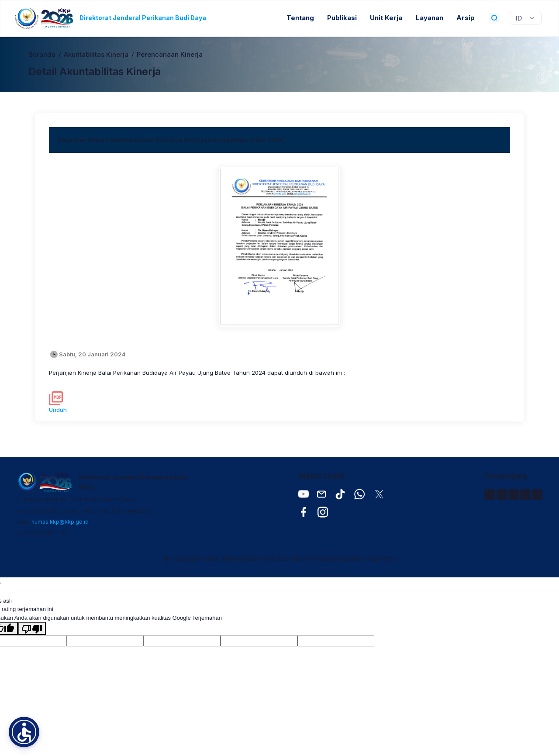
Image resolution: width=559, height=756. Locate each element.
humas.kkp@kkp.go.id (60, 522)
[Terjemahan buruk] (32, 628)
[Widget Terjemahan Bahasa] (526, 18)
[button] (24, 732)
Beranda (42, 55)
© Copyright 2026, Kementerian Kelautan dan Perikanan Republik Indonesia (280, 558)
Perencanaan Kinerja (170, 55)
